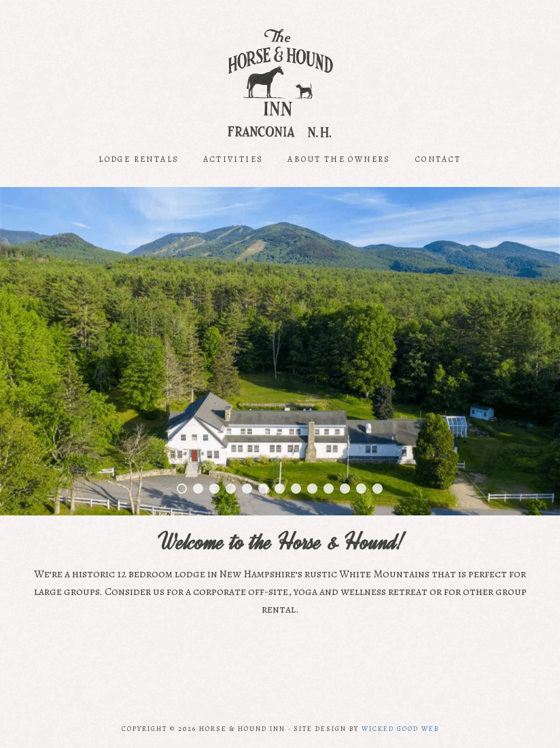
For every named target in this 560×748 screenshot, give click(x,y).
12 (361, 489)
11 (345, 489)
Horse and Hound (280, 83)
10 (329, 489)
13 (378, 489)
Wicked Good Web (400, 729)
